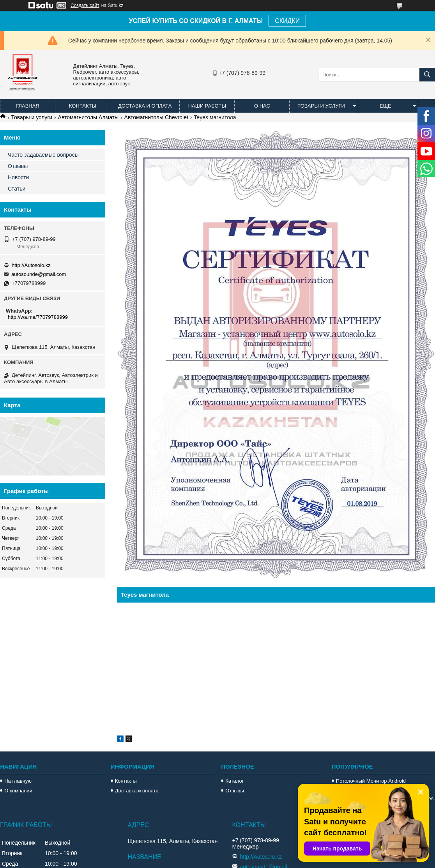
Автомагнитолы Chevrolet (156, 117)
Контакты (83, 106)
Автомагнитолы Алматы (88, 117)
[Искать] (427, 75)
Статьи (17, 189)
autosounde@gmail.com (39, 274)
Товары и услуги (321, 106)
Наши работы (207, 106)
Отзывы (18, 166)
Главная (28, 106)
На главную (18, 781)
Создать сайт (85, 5)
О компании (18, 791)
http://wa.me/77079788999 (38, 317)
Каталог (234, 781)
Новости (18, 177)
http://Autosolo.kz (31, 265)
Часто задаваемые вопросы (43, 155)
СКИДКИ (287, 21)
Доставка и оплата (145, 106)
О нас (262, 106)
